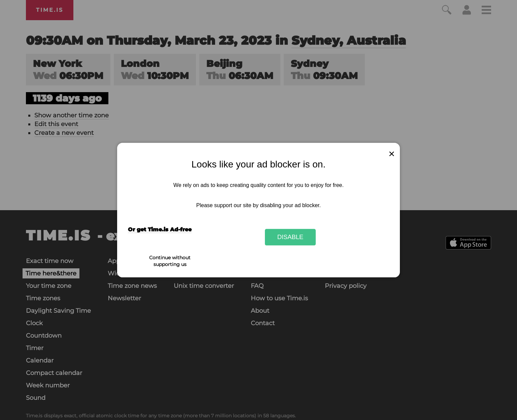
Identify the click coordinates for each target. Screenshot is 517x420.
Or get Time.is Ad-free (160, 230)
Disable (290, 237)
